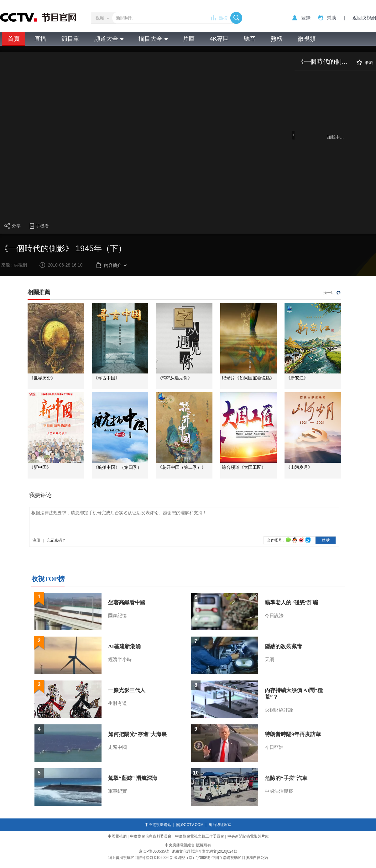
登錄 (306, 18)
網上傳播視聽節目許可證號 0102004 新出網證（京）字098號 (159, 858)
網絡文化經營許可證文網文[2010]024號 (204, 851)
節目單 (70, 39)
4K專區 (219, 39)
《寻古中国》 (107, 378)
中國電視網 (117, 836)
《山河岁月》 (299, 467)
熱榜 (223, 18)
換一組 (329, 293)
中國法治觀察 (279, 791)
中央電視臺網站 (158, 825)
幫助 (332, 18)
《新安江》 (297, 378)
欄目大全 (153, 39)
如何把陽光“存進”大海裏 (137, 734)
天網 (269, 659)
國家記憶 (118, 616)
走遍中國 (118, 747)
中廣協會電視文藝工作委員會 (200, 836)
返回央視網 (364, 18)
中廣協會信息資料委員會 (151, 836)
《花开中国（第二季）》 (182, 467)
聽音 (250, 39)
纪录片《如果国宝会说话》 (248, 378)
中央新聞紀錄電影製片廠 (248, 836)
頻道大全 (109, 39)
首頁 (13, 39)
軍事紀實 (118, 791)
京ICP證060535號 (154, 851)
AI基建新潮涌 (124, 646)
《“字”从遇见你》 (175, 378)
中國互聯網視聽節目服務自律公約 (240, 858)
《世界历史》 (42, 378)
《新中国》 (40, 467)
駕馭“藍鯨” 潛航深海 (133, 778)
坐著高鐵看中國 (127, 603)
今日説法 (274, 616)
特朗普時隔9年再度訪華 (293, 734)
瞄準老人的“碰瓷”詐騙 (291, 603)
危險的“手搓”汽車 (286, 778)
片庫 (189, 39)
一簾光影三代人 (127, 690)
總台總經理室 (220, 825)
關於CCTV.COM (190, 825)
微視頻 (307, 39)
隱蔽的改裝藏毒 (283, 646)
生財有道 (118, 703)
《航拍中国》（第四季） (118, 467)
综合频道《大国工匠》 (244, 467)
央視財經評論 (279, 710)
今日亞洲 (274, 747)
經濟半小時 (120, 659)
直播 (40, 39)
